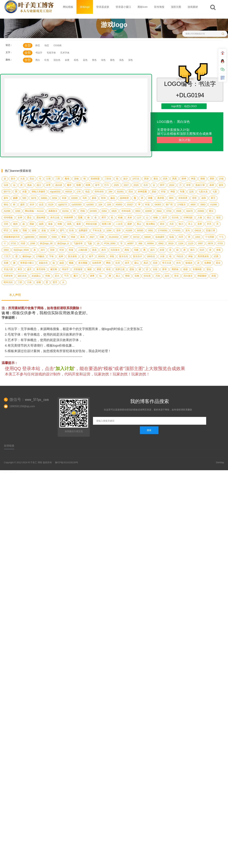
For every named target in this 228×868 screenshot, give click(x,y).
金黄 (67, 60)
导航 (25, 230)
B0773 (7, 192)
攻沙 (125, 179)
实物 (137, 276)
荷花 (108, 269)
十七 (221, 237)
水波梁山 (36, 276)
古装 (155, 269)
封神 (53, 230)
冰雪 (48, 185)
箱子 (91, 256)
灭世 (6, 224)
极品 (113, 198)
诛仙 (6, 204)
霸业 (218, 263)
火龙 (22, 179)
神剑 (171, 198)
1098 (18, 211)
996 (140, 243)
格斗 (193, 250)
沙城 (221, 179)
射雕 (39, 282)
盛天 (29, 269)
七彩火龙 (203, 192)
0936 (179, 211)
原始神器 (41, 217)
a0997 (131, 243)
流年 (119, 230)
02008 (74, 198)
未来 (130, 217)
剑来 (64, 198)
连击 (167, 276)
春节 (97, 185)
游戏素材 (193, 7)
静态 (38, 45)
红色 (47, 60)
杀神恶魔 (142, 192)
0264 (104, 211)
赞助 (127, 276)
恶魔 (80, 217)
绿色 (103, 60)
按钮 (34, 230)
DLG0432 (114, 237)
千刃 (66, 276)
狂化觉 (147, 276)
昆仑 (29, 217)
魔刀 (76, 276)
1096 (33, 243)
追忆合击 (22, 276)
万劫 (158, 276)
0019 (171, 243)
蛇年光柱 (8, 282)
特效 (73, 237)
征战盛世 (160, 237)
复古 (13, 179)
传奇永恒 (99, 192)
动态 (47, 45)
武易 (216, 256)
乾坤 (103, 198)
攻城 (15, 230)
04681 (44, 198)
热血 (30, 185)
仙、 (102, 276)
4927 (92, 237)
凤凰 (174, 179)
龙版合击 (43, 263)
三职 (20, 282)
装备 (50, 224)
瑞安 (218, 217)
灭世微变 (78, 269)
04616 (198, 230)
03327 (130, 204)
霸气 (62, 230)
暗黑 (88, 185)
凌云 (209, 217)
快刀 (181, 224)
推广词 (169, 204)
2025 (116, 185)
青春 (64, 237)
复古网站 (151, 224)
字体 (51, 256)
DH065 (93, 211)
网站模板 (68, 7)
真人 (118, 276)
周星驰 (175, 269)
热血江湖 (200, 185)
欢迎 (162, 250)
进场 (132, 269)
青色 (94, 60)
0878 (210, 243)
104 (100, 204)
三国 (58, 179)
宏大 (57, 276)
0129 (51, 204)
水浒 (32, 204)
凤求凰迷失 (203, 256)
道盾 (94, 250)
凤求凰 (161, 198)
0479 (34, 198)
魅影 (90, 269)
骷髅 (79, 185)
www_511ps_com (9, 472)
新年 (6, 198)
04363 (158, 204)
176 (79, 192)
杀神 (212, 185)
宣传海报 (159, 7)
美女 (32, 179)
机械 (120, 217)
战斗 (153, 250)
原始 (154, 192)
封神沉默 (188, 217)
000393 (43, 237)
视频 (71, 263)
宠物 (76, 179)
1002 (198, 237)
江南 (29, 282)
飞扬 (90, 243)
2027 (126, 185)
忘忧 (191, 192)
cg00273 (63, 204)
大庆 (172, 224)
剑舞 (60, 224)
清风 (69, 224)
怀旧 (6, 230)
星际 (212, 179)
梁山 (136, 263)
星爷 (164, 269)
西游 (146, 179)
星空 (104, 217)
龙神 (61, 256)
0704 (169, 211)
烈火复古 (188, 276)
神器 (173, 192)
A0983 (201, 211)
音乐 (176, 276)
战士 (39, 185)
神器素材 (202, 276)
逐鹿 (99, 269)
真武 (146, 263)
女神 (20, 217)
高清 (82, 237)
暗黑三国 (106, 224)
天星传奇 (8, 276)
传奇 (188, 185)
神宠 (193, 179)
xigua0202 (55, 192)
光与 (178, 263)
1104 (181, 243)
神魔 (150, 198)
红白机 (175, 217)
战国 (41, 224)
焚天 (55, 282)
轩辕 (163, 192)
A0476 (189, 211)
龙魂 (43, 230)
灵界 (200, 224)
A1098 (7, 211)
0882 (6, 250)
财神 (184, 179)
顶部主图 (176, 7)
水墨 (24, 192)
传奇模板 (8, 217)
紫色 (112, 60)
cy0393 (90, 204)
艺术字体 (65, 53)
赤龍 (112, 256)
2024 (172, 185)
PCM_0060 (110, 243)
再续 (127, 250)
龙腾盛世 (83, 230)
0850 (138, 211)
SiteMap (220, 462)
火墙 (162, 256)
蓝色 (85, 60)
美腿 (6, 263)
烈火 (131, 192)
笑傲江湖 (210, 230)
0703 (220, 243)
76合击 (180, 256)
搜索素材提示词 (12, 237)
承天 (20, 269)
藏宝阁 (54, 269)
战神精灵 (124, 198)
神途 (190, 256)
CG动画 (57, 45)
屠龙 (156, 179)
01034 (65, 211)
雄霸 (185, 269)
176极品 (40, 256)
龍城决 (189, 263)
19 (98, 243)
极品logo (27, 256)
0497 (126, 237)
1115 (191, 243)
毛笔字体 (51, 53)
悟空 (162, 185)
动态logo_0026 (21, 250)
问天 (181, 237)
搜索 (149, 430)
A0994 (150, 243)
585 (24, 198)
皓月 (165, 217)
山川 (139, 217)
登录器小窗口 (123, 7)
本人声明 (15, 295)
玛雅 (136, 250)
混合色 (57, 60)
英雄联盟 (95, 179)
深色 (130, 60)
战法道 (59, 185)
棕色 (76, 60)
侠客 (218, 250)
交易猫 (208, 263)
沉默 (102, 237)
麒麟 (15, 198)
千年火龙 (97, 230)
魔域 (67, 179)
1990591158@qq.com (22, 406)
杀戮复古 (53, 211)
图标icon (143, 7)
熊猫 (203, 179)
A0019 (69, 192)
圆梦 (130, 224)
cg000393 (29, 237)
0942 (161, 243)
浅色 (121, 60)
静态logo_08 (46, 243)
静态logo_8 (63, 243)
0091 (151, 230)
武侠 (165, 179)
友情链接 (9, 446)
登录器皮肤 (103, 7)
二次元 (119, 224)
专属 (182, 192)
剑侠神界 (69, 217)
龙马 (188, 230)
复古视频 (83, 263)
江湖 (48, 179)
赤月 (104, 250)
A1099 (129, 230)
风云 (139, 224)
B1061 (120, 192)
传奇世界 (183, 198)
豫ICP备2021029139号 (67, 462)
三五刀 (7, 256)
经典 (48, 276)
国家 (32, 224)
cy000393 (77, 204)
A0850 (119, 204)
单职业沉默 (91, 224)
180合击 (151, 256)
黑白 (38, 60)
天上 (190, 224)
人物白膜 (83, 250)
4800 (193, 204)
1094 (109, 230)
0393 (54, 237)
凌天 (127, 263)
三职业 (108, 179)
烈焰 (83, 211)
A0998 (148, 211)
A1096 (213, 204)
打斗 (107, 185)
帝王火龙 (167, 263)
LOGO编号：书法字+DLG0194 (190, 90)
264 (110, 192)
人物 (200, 217)
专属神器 (197, 269)
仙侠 (6, 185)
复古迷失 (72, 256)
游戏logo (85, 7)
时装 (147, 204)
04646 (147, 237)
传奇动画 (126, 211)
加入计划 (185, 140)
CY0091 (176, 230)
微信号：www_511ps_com (29, 400)
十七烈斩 (210, 237)
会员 (41, 204)
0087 (200, 243)
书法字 (39, 53)
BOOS (102, 256)
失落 (71, 250)
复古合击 (124, 256)
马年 (85, 198)
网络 (108, 263)
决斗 (43, 250)
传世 (194, 198)
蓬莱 (79, 224)
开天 (209, 224)
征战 (172, 237)
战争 (204, 198)
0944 (159, 211)
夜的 (15, 224)
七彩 (215, 192)
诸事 (92, 276)
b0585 (140, 230)
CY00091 (163, 230)
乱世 (118, 263)
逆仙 (209, 269)
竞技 (52, 250)
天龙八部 (8, 269)
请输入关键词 (38, 192)
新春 (94, 198)
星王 (213, 198)
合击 (146, 185)
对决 (62, 250)
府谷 (162, 224)
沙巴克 (136, 179)
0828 (114, 211)
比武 (202, 250)
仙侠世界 (97, 263)
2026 (136, 185)
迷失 (221, 185)
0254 (55, 198)
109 (109, 204)
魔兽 (69, 185)
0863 (203, 204)
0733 (13, 243)
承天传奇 (41, 269)
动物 (155, 217)
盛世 (22, 204)
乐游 (155, 263)
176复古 (182, 204)
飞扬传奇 (78, 243)
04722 (136, 237)
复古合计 (137, 256)
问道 (23, 243)
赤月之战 (55, 217)
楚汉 (211, 211)
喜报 (214, 276)
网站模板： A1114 (34, 211)
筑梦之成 (120, 269)
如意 (62, 263)
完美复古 (115, 250)
